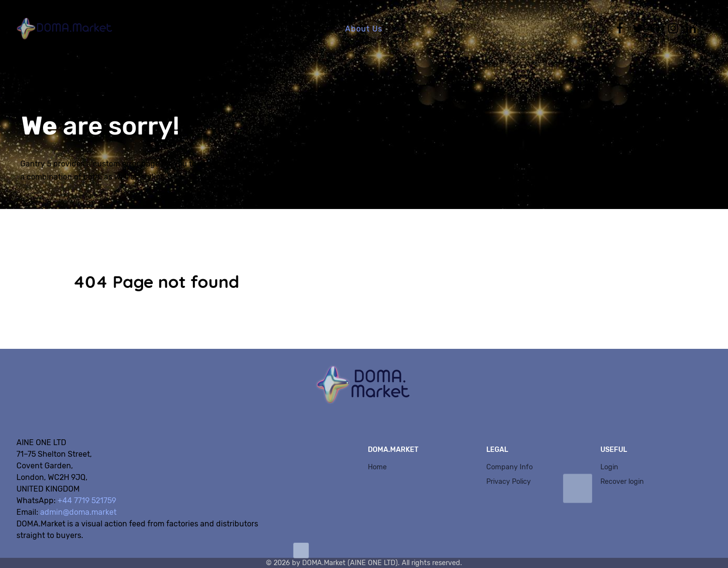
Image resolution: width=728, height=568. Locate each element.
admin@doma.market (78, 512)
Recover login (622, 482)
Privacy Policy (509, 482)
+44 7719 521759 (87, 501)
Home (377, 467)
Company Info (510, 467)
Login (609, 467)
